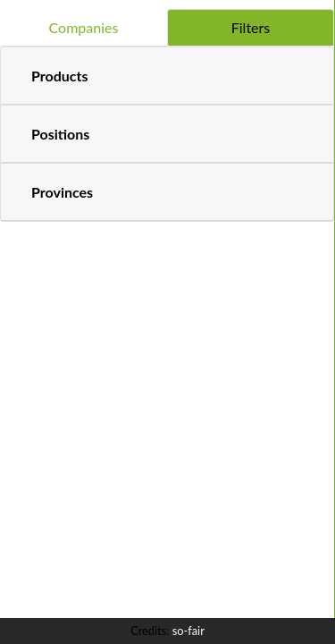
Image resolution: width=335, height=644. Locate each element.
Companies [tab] (84, 27)
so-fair (188, 631)
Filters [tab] (251, 27)
